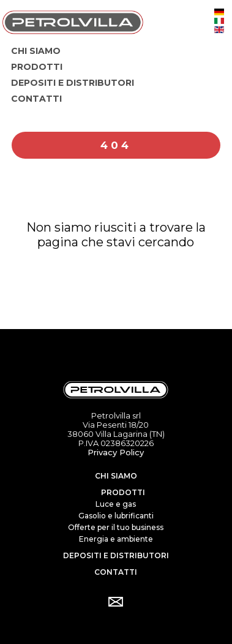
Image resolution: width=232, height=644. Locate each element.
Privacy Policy (116, 452)
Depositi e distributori (116, 555)
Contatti (116, 572)
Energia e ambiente (116, 539)
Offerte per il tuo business (116, 527)
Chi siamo (116, 476)
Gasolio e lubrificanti (116, 516)
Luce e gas (116, 504)
